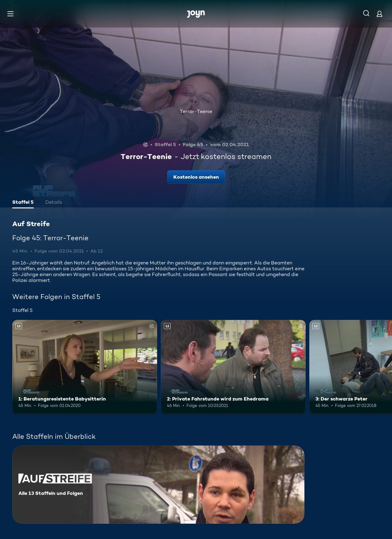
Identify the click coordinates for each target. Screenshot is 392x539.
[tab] (23, 203)
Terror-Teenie (196, 111)
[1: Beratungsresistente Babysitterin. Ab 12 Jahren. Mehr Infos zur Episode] (85, 367)
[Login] (379, 14)
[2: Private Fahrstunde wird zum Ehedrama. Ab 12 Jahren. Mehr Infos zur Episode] (233, 367)
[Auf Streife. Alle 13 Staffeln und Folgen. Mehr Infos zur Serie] (158, 485)
